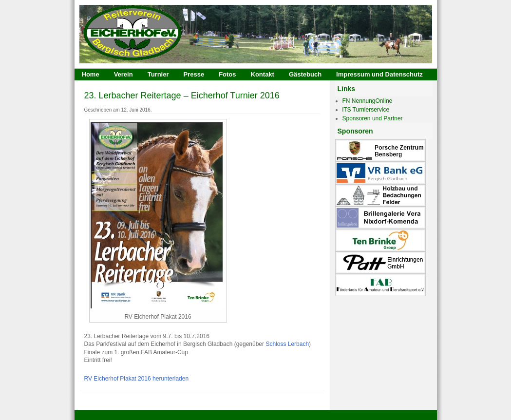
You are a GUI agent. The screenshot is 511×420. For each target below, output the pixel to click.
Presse (194, 74)
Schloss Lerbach (287, 344)
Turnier (158, 74)
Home (91, 74)
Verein (123, 74)
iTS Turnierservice (366, 110)
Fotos (227, 74)
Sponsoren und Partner (373, 118)
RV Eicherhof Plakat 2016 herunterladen (137, 379)
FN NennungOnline (368, 101)
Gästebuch (305, 74)
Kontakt (263, 74)
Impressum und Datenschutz (379, 74)
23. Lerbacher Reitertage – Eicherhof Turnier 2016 (182, 95)
